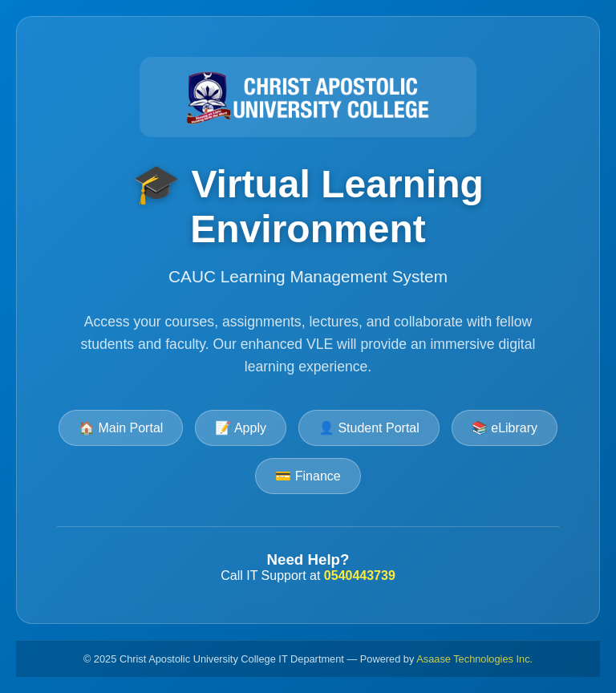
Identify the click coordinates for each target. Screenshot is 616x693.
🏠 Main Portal (121, 428)
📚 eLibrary (505, 428)
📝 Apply (241, 428)
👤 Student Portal (369, 428)
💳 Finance (308, 476)
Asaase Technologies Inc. (474, 659)
